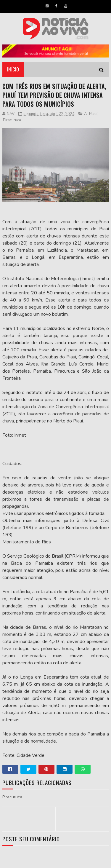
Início (13, 69)
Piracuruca (12, 120)
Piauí (93, 114)
